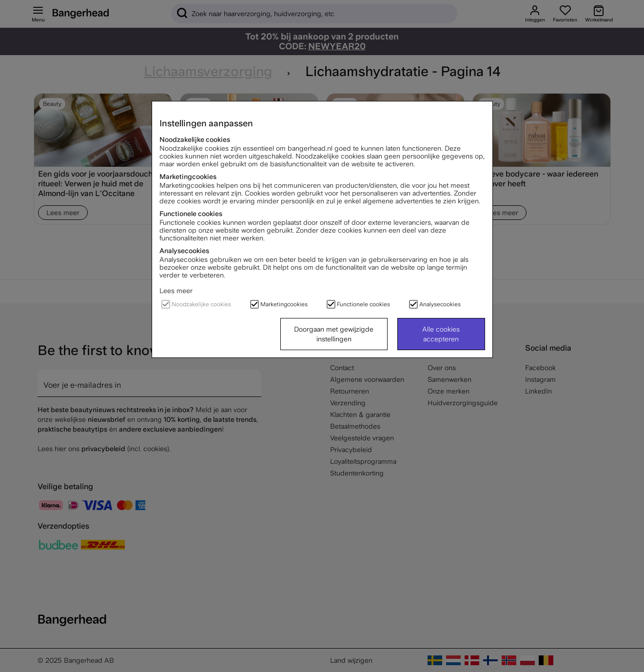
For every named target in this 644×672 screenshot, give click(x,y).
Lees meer (176, 291)
